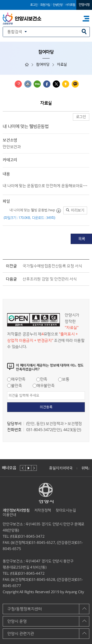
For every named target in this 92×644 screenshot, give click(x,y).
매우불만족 (44, 386)
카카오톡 (75, 84)
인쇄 (28, 84)
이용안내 (9, 515)
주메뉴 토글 (86, 19)
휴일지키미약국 (61, 468)
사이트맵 (70, 5)
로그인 (34, 5)
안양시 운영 (17, 621)
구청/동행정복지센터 (25, 609)
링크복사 (18, 84)
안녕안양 (58, 5)
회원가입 (45, 5)
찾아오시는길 (66, 510)
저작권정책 (43, 510)
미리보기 (75, 210)
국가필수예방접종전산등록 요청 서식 (52, 266)
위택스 (86, 468)
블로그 (37, 84)
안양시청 (84, 5)
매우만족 (16, 379)
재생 (28, 468)
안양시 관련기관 (21, 634)
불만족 (14, 386)
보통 (64, 379)
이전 (23, 468)
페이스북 (47, 84)
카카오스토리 (66, 84)
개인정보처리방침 (16, 510)
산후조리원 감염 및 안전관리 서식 (50, 279)
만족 (42, 379)
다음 (34, 468)
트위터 (56, 84)
